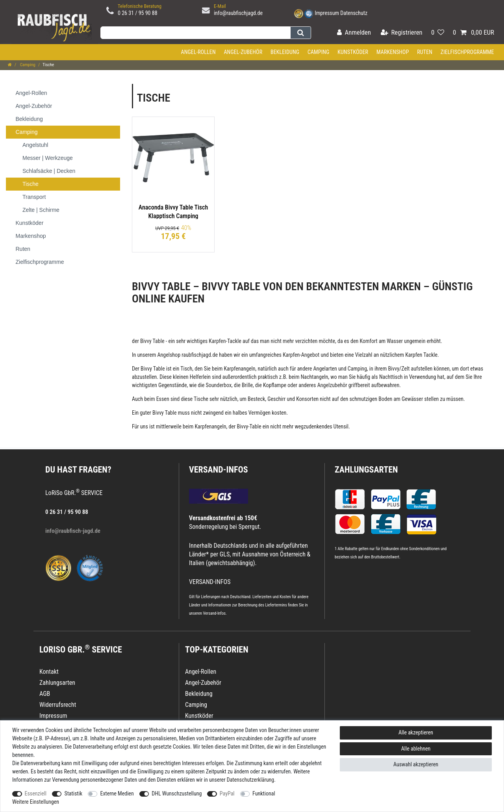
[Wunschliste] (438, 33)
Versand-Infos (214, 613)
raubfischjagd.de (200, 355)
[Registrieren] (402, 33)
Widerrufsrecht (58, 705)
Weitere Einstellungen (36, 802)
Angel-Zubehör (243, 52)
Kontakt (49, 672)
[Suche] (301, 33)
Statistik (73, 793)
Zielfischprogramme (467, 52)
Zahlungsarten (366, 470)
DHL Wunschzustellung (177, 793)
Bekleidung (285, 52)
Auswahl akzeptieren (416, 764)
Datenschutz (354, 13)
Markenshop (393, 52)
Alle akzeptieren (416, 732)
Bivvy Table (152, 341)
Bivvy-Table (249, 426)
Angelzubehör (332, 385)
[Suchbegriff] (195, 33)
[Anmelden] (354, 33)
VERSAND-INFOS (219, 470)
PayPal (227, 793)
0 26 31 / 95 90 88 (138, 13)
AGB (45, 694)
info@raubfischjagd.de (238, 13)
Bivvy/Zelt (399, 369)
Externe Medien (117, 793)
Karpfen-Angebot (301, 355)
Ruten (425, 52)
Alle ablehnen (416, 749)
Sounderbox (219, 385)
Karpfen (217, 341)
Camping (319, 52)
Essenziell (36, 793)
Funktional (264, 793)
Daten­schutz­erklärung (251, 780)
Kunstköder (353, 52)
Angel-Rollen (198, 52)
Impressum (327, 13)
